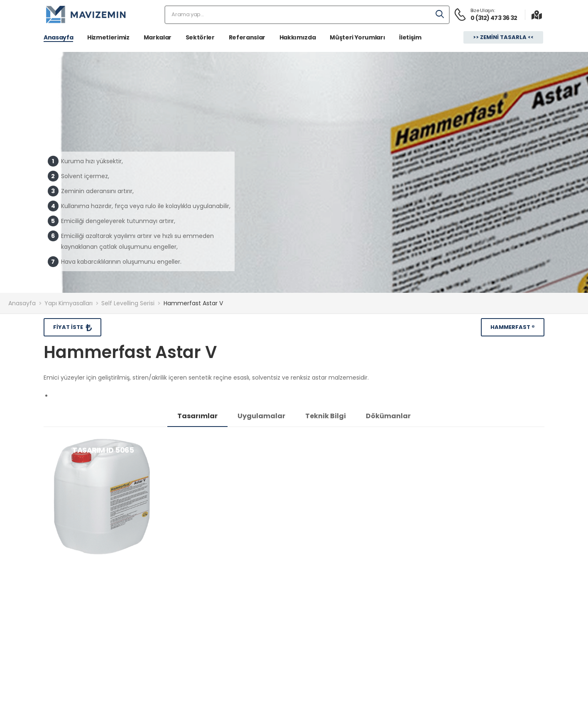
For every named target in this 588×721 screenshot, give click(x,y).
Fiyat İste (69, 327)
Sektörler (200, 37)
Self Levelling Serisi (128, 303)
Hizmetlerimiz (108, 37)
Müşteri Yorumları (357, 37)
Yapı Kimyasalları (69, 303)
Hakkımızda (298, 37)
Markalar (158, 37)
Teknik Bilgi (326, 416)
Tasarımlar (197, 416)
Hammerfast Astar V (193, 303)
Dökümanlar (388, 416)
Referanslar (247, 37)
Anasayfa (58, 37)
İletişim (410, 37)
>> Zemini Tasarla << (503, 37)
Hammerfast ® (513, 327)
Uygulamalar (261, 416)
